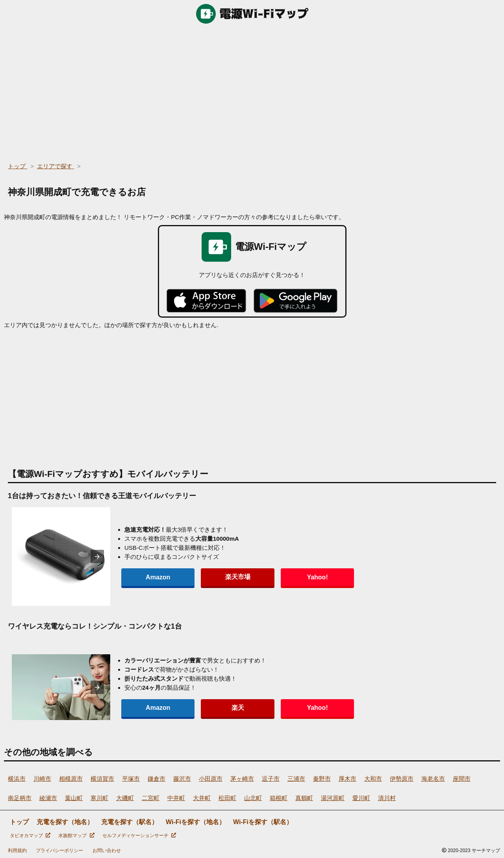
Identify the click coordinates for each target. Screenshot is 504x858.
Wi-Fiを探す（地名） (195, 822)
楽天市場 (198, 577)
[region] (252, 91)
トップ (19, 822)
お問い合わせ (107, 851)
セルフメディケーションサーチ (139, 836)
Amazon (145, 577)
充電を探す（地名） (65, 822)
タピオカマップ (30, 836)
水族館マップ (76, 836)
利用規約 (17, 851)
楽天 (198, 708)
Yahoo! (252, 577)
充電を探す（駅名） (130, 822)
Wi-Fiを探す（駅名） (263, 822)
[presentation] (97, 556)
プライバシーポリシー (59, 851)
